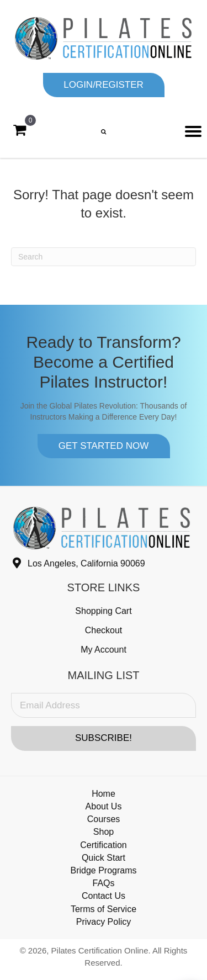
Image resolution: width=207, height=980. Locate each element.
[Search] (104, 257)
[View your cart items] (20, 130)
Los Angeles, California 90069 (86, 563)
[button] (104, 85)
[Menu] (193, 131)
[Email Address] (104, 705)
